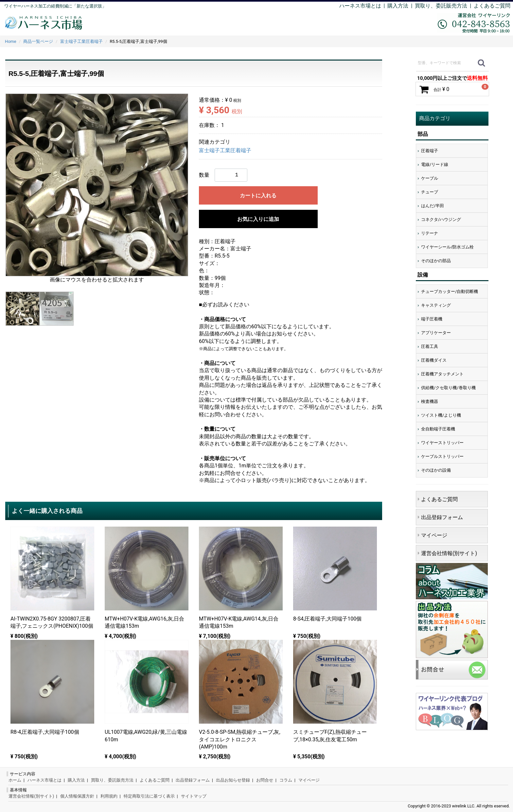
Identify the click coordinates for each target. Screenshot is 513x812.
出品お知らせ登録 (233, 780)
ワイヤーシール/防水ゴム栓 (447, 247)
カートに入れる (258, 196)
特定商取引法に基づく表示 (149, 796)
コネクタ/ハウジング (441, 219)
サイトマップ (194, 796)
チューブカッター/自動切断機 (450, 291)
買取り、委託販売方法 (112, 780)
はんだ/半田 (433, 206)
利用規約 (109, 796)
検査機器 (430, 401)
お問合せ (265, 780)
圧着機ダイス (434, 360)
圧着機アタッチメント (442, 374)
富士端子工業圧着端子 (225, 151)
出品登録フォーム (442, 517)
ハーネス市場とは (360, 6)
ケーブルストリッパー (442, 456)
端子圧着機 (432, 319)
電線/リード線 (435, 164)
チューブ (430, 192)
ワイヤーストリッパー (442, 443)
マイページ (434, 535)
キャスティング (436, 305)
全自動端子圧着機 (438, 429)
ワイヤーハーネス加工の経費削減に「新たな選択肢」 (55, 6)
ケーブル (430, 178)
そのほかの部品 (436, 261)
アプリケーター (436, 333)
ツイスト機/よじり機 (441, 415)
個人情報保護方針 (77, 796)
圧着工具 (430, 346)
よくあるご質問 (492, 6)
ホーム (15, 780)
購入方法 (398, 6)
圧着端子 (430, 151)
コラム (286, 780)
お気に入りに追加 (258, 219)
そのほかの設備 (436, 470)
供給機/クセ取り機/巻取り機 (448, 388)
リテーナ (430, 233)
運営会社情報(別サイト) (449, 553)
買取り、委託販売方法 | (444, 6)
